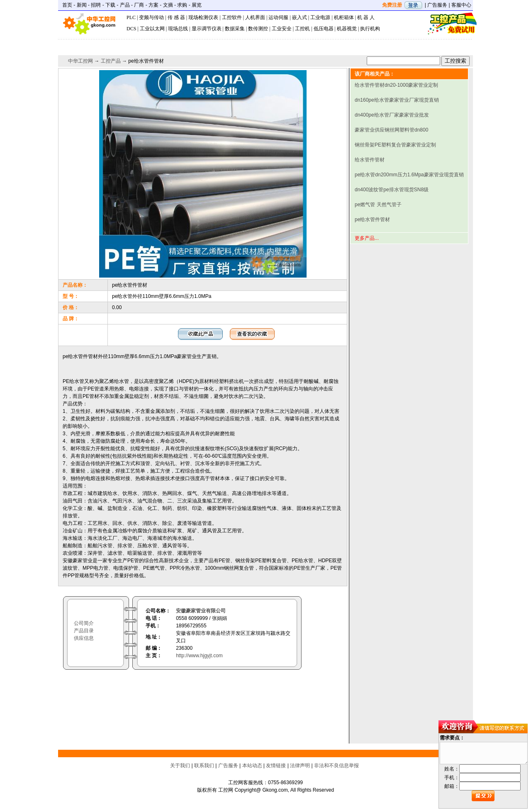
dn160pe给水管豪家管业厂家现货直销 (397, 100)
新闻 (82, 5)
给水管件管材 (370, 160)
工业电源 (320, 17)
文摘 (168, 5)
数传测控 (258, 29)
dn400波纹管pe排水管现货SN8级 (392, 190)
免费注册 (392, 5)
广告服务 (437, 5)
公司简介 (84, 623)
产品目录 (84, 631)
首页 (67, 5)
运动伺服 (278, 17)
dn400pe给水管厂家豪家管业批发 (392, 115)
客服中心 (461, 5)
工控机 (302, 29)
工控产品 (111, 61)
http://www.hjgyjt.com (199, 656)
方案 (153, 5)
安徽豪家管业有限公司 (201, 611)
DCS (131, 29)
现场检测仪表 (203, 17)
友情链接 (276, 766)
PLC (131, 17)
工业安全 (282, 29)
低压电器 (324, 29)
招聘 (96, 5)
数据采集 (235, 29)
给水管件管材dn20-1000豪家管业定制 (396, 85)
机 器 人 (366, 17)
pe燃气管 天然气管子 (378, 205)
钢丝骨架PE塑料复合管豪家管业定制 (395, 145)
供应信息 (84, 638)
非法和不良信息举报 (336, 766)
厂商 (139, 5)
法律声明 (300, 766)
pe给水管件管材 (372, 219)
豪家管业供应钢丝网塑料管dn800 (391, 130)
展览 (197, 5)
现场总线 (178, 29)
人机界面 (255, 17)
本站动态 (252, 766)
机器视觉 (347, 29)
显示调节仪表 (207, 29)
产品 (125, 5)
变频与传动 (151, 17)
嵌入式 (300, 17)
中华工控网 (80, 61)
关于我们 (180, 766)
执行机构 (370, 29)
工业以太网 (152, 29)
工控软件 (232, 17)
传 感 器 (176, 17)
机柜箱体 (344, 17)
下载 (110, 5)
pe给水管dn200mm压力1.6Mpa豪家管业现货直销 (409, 175)
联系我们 (204, 766)
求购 (182, 5)
